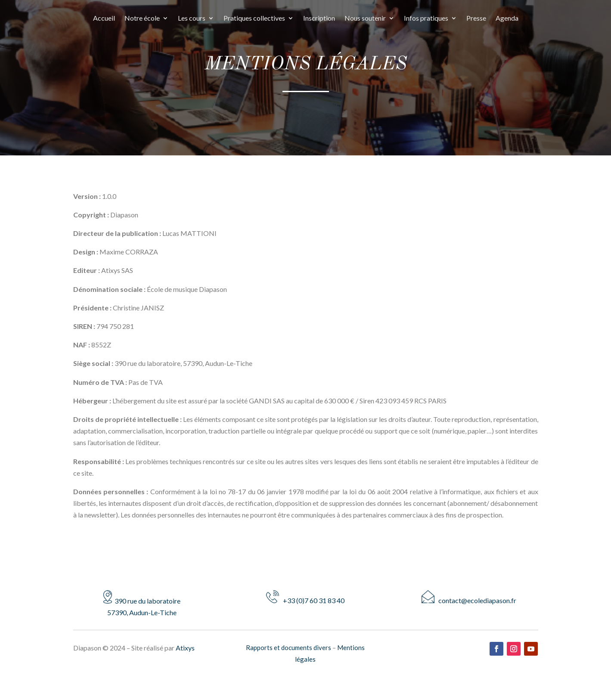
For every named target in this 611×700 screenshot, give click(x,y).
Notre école (142, 19)
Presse (476, 19)
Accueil (104, 19)
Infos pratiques (426, 19)
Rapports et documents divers (288, 647)
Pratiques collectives (254, 19)
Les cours (192, 19)
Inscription (319, 19)
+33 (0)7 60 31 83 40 (305, 600)
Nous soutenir (365, 19)
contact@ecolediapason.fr (469, 600)
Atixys (185, 648)
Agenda (507, 19)
